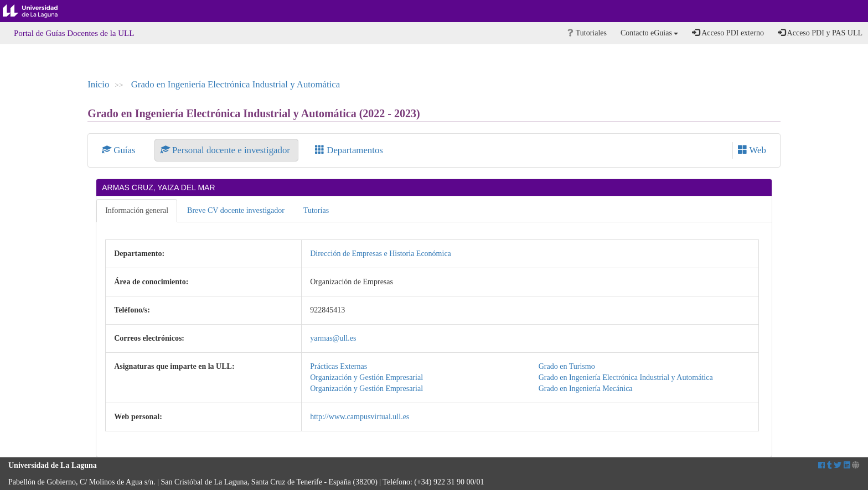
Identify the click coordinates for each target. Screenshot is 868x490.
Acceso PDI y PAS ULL (820, 33)
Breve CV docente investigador (236, 210)
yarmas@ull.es (333, 338)
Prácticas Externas (339, 366)
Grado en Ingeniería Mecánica (586, 389)
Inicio (98, 84)
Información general (137, 210)
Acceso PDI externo (728, 33)
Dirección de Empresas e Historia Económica (381, 254)
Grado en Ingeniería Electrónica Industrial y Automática (236, 84)
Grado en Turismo (567, 366)
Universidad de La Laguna (39, 11)
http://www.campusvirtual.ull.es (360, 417)
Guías (120, 150)
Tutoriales (587, 33)
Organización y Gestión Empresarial (366, 377)
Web (752, 150)
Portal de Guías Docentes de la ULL (74, 33)
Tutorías (316, 210)
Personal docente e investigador (226, 150)
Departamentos (349, 150)
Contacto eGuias (649, 33)
